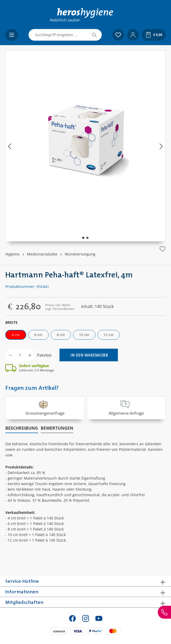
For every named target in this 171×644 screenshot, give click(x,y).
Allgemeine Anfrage (126, 407)
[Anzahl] (20, 355)
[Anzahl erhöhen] (30, 355)
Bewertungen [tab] (57, 428)
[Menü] (12, 35)
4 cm (16, 335)
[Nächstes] (161, 146)
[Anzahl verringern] (10, 355)
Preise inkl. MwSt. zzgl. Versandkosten (60, 307)
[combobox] (58, 35)
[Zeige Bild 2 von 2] (87, 238)
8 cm (61, 335)
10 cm (84, 335)
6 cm (38, 335)
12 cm (109, 335)
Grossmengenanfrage (45, 407)
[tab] (22, 428)
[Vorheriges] (10, 146)
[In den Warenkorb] (89, 355)
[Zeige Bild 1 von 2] (83, 238)
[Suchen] (94, 35)
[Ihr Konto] (133, 35)
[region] (85, 146)
